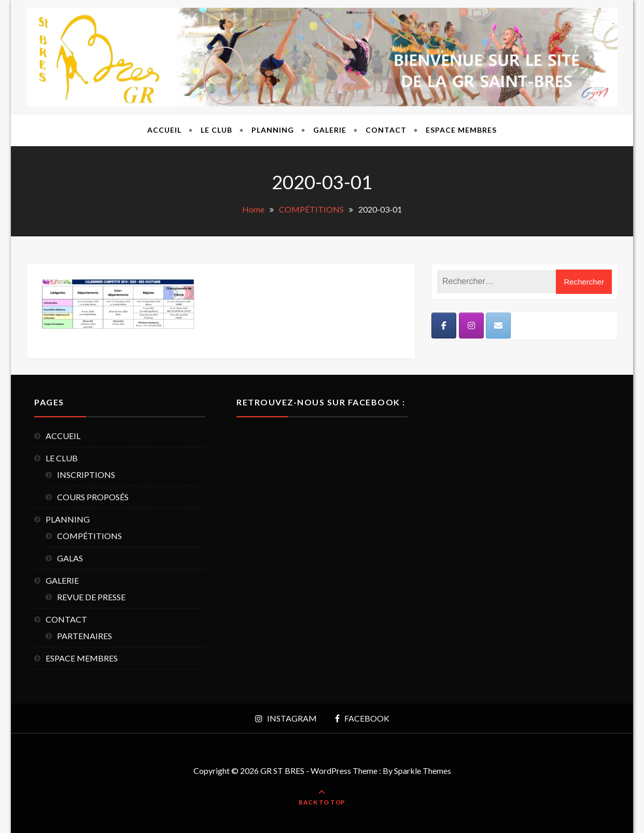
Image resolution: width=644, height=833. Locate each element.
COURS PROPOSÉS (93, 497)
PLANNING (273, 130)
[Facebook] (444, 326)
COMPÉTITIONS (89, 536)
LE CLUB (216, 130)
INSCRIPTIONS (86, 475)
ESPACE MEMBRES (461, 130)
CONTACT (386, 130)
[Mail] (498, 326)
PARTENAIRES (85, 636)
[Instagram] (471, 326)
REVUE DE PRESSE (91, 597)
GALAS (70, 558)
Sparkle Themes (423, 771)
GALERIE (330, 130)
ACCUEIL (164, 130)
